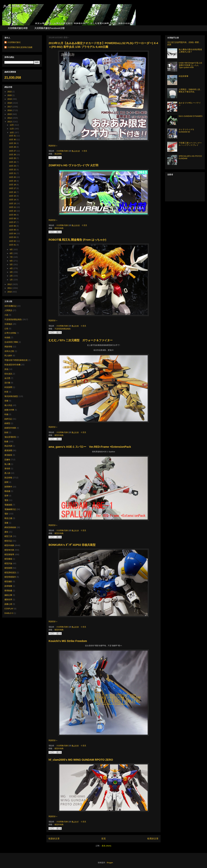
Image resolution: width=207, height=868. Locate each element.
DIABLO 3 (9, 613)
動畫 (6, 442)
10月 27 (13, 151)
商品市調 (8, 446)
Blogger (110, 863)
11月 (12, 129)
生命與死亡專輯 (11, 342)
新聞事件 (8, 487)
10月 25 (13, 158)
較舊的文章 (153, 839)
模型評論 (8, 563)
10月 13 (13, 203)
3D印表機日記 (10, 306)
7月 (11, 257)
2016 (10, 110)
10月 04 (13, 233)
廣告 (6, 532)
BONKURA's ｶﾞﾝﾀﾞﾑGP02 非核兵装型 (72, 545)
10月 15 (13, 196)
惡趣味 (7, 460)
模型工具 (8, 536)
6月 (11, 261)
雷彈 (6, 496)
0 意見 (85, 151)
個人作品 (8, 405)
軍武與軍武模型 (11, 396)
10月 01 (13, 245)
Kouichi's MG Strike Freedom (68, 641)
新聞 (6, 482)
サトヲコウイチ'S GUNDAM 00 (186, 131)
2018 (10, 103)
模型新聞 (8, 568)
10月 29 (13, 143)
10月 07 (13, 222)
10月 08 (13, 218)
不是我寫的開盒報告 (63, 329)
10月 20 (13, 177)
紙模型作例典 (10, 428)
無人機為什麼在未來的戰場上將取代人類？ (190, 51)
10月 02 (13, 241)
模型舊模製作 (10, 577)
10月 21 (13, 173)
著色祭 (7, 469)
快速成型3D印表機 (12, 365)
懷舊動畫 (8, 591)
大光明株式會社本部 (18, 28)
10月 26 (13, 155)
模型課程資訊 (10, 573)
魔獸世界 (8, 600)
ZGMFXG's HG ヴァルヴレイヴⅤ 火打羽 (73, 165)
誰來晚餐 (8, 586)
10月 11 (13, 207)
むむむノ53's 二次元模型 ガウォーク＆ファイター (81, 340)
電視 (6, 500)
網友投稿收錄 (10, 527)
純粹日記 (8, 419)
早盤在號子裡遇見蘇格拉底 (16, 360)
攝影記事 (8, 595)
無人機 (7, 464)
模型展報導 (9, 554)
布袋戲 (7, 338)
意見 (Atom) (106, 846)
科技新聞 (8, 387)
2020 (10, 95)
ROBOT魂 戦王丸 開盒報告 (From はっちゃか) (77, 240)
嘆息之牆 (8, 518)
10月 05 (13, 230)
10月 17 (13, 188)
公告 (6, 329)
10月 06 (13, 226)
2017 (10, 107)
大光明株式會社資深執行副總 (20, 47)
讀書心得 (8, 604)
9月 (11, 249)
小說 (6, 315)
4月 (11, 268)
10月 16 (13, 192)
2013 (10, 122)
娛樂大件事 (9, 410)
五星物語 (8, 324)
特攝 (6, 414)
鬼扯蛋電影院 (10, 437)
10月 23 (13, 166)
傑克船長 (8, 455)
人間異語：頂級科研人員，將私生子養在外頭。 (190, 91)
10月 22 (13, 170)
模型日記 (8, 541)
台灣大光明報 (10, 333)
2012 (10, 284)
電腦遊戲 (8, 505)
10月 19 (13, 181)
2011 (10, 288)
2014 (10, 118)
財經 (6, 432)
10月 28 (13, 147)
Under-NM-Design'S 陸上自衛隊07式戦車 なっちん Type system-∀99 (191, 65)
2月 (11, 276)
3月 (11, 272)
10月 (12, 133)
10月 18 (13, 185)
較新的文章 (54, 839)
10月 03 (13, 237)
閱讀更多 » (53, 146)
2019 (10, 99)
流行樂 (7, 383)
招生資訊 (8, 374)
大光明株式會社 (63, 151)
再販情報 (8, 347)
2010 (10, 292)
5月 (11, 264)
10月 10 (13, 211)
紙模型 (7, 423)
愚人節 (7, 473)
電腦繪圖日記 (10, 509)
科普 (6, 392)
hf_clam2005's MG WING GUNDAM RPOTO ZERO (81, 760)
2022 (10, 92)
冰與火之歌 (9, 351)
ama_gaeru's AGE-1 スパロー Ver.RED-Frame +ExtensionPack (90, 447)
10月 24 (13, 162)
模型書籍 (8, 559)
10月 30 (13, 140)
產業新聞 (8, 450)
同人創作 (8, 356)
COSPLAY (9, 609)
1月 (11, 280)
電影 (6, 514)
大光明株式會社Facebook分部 (49, 28)
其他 (6, 369)
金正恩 (7, 378)
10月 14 (13, 200)
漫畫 (6, 523)
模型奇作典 (9, 550)
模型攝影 (8, 581)
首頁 (104, 839)
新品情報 (58, 154)
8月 (11, 253)
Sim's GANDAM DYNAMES (191, 116)
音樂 (6, 401)
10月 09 (13, 215)
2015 (10, 114)
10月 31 (13, 136)
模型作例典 (59, 228)
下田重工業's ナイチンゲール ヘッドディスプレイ (190, 144)
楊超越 (7, 491)
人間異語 (8, 310)
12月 (12, 125)
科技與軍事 (184, 76)
